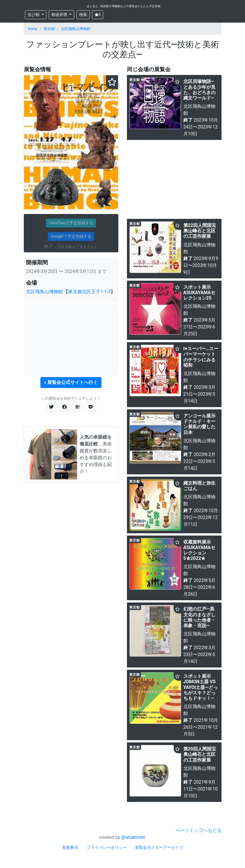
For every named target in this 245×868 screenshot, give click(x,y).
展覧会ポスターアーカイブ (159, 847)
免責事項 (70, 847)
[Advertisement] (71, 340)
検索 (83, 15)
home (33, 29)
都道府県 (60, 15)
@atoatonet (133, 837)
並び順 (34, 15)
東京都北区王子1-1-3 (89, 292)
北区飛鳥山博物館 (76, 29)
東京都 (49, 29)
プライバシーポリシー (107, 847)
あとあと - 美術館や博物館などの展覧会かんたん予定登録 (124, 6)
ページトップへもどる (199, 830)
